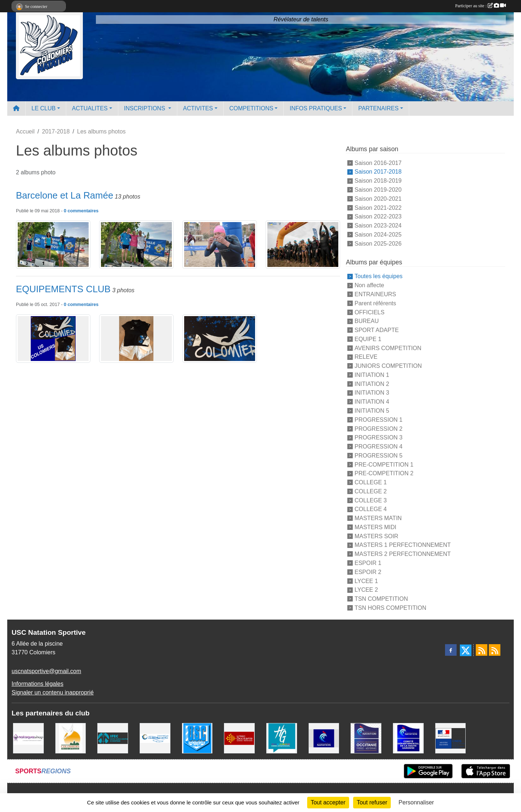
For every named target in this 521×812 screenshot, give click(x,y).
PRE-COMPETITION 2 (384, 473)
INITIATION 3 (372, 393)
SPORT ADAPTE (377, 330)
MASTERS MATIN (378, 518)
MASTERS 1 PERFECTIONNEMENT (403, 545)
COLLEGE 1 (371, 482)
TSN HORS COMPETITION (390, 608)
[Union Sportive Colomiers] (197, 738)
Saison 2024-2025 (378, 235)
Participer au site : (480, 6)
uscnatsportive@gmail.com (46, 671)
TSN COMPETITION (381, 599)
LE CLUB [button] (44, 108)
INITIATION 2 (372, 384)
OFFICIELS (370, 312)
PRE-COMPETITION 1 (384, 464)
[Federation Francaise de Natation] (324, 738)
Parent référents (375, 303)
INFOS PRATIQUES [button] (316, 108)
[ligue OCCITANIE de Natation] (366, 738)
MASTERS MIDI (376, 527)
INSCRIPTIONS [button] (145, 108)
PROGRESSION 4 (378, 447)
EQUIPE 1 (368, 339)
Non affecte (369, 285)
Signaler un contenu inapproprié (53, 692)
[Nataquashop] (28, 738)
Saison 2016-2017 (378, 163)
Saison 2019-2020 (378, 190)
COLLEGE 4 (371, 509)
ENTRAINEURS (375, 294)
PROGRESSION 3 (378, 437)
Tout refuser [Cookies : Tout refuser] (372, 802)
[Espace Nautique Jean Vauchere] (155, 738)
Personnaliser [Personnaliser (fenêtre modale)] (416, 802)
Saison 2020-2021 (378, 199)
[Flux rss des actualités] (482, 650)
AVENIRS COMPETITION (388, 348)
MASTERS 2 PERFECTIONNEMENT (403, 554)
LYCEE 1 (366, 581)
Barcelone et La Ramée (65, 195)
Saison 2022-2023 (378, 216)
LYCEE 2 (366, 590)
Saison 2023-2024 (378, 226)
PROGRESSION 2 (378, 428)
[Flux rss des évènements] (495, 650)
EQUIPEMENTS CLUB (63, 289)
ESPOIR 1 (368, 563)
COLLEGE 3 (371, 500)
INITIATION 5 (372, 411)
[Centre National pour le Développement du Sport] (451, 738)
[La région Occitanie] (239, 738)
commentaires (83, 211)
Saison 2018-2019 (378, 181)
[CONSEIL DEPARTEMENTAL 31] (282, 738)
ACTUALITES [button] (90, 108)
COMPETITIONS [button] (251, 108)
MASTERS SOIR (376, 536)
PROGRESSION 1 (378, 420)
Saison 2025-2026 (378, 243)
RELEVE (366, 357)
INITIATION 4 (372, 402)
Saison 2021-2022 (378, 207)
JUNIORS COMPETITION (388, 366)
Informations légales (37, 684)
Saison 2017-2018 (378, 172)
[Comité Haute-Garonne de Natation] (408, 738)
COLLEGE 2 (371, 491)
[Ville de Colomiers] (71, 738)
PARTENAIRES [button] (378, 108)
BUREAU (367, 321)
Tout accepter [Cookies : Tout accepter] (328, 802)
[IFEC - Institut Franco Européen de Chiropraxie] (113, 738)
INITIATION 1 (372, 375)
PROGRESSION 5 (378, 456)
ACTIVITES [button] (198, 108)
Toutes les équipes (379, 276)
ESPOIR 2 (368, 572)
